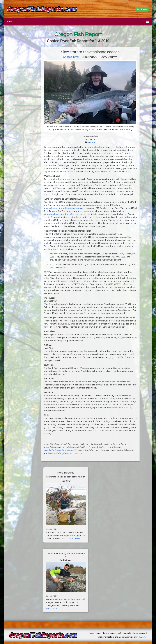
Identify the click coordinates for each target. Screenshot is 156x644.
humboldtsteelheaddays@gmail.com (65, 214)
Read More (74, 539)
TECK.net (143, 637)
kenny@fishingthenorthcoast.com (65, 453)
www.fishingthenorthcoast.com (58, 450)
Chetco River (71, 57)
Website (91, 142)
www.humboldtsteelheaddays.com (63, 208)
